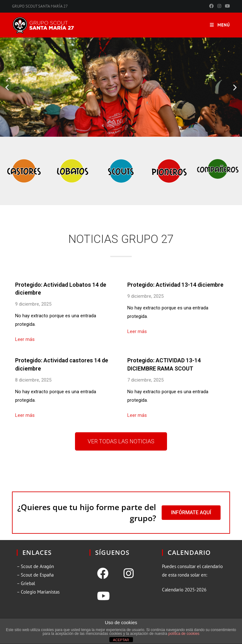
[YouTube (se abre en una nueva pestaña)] (227, 6)
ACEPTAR (121, 640)
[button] (7, 87)
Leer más (25, 339)
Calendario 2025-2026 (184, 590)
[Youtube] (104, 596)
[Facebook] (103, 573)
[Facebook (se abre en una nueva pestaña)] (211, 6)
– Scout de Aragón (35, 566)
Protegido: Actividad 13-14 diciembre (175, 285)
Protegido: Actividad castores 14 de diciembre (62, 364)
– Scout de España (35, 575)
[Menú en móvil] (220, 25)
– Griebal (26, 583)
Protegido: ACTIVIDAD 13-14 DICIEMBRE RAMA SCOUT (164, 364)
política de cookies (184, 634)
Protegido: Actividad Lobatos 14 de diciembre (61, 289)
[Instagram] (129, 573)
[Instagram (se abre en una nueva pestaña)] (219, 6)
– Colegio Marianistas (38, 592)
